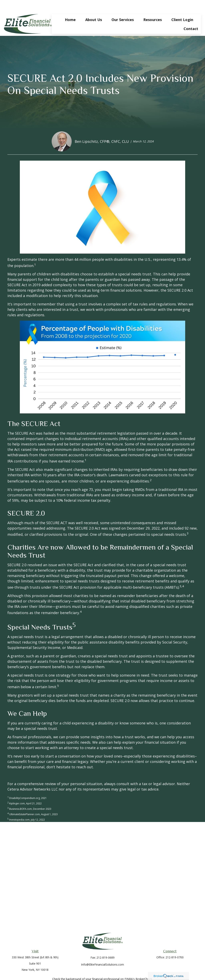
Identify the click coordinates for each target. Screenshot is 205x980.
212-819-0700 (175, 945)
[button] (70, 7)
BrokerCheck (144, 967)
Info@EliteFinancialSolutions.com (102, 952)
